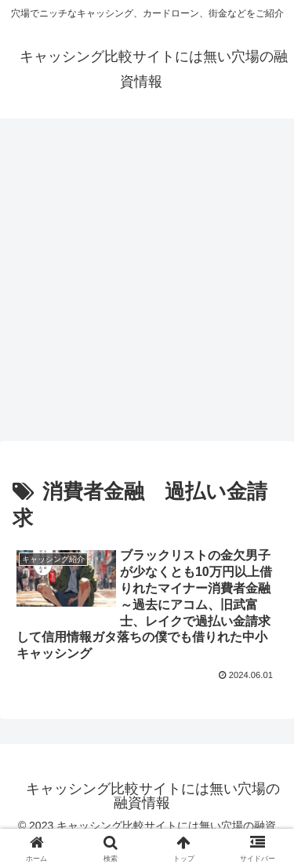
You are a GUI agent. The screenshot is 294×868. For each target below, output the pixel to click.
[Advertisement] (147, 284)
